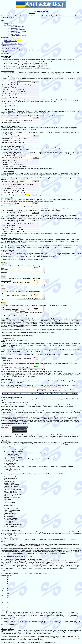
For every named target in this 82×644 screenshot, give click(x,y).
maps (31, 336)
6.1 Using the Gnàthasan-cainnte (11, 49)
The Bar (44, 65)
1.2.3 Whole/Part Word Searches (16, 30)
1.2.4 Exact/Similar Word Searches (17, 31)
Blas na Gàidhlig (15, 565)
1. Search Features (6, 22)
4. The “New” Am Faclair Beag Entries (11, 44)
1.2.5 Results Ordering (14, 33)
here (66, 444)
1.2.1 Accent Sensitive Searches (16, 27)
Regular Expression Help (62, 247)
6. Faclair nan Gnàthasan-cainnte (10, 47)
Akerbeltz (11, 533)
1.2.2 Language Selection (14, 28)
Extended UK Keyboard (34, 100)
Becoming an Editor (68, 330)
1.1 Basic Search (9, 24)
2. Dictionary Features (7, 37)
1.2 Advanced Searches (10, 25)
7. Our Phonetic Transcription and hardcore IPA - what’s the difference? (20, 50)
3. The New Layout (6, 42)
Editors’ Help (32, 13)
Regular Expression (36, 240)
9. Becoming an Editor (7, 53)
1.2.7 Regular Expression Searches (17, 36)
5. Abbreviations (5, 45)
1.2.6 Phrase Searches (13, 34)
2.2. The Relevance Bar (11, 41)
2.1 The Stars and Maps (11, 39)
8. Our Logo (4, 52)
